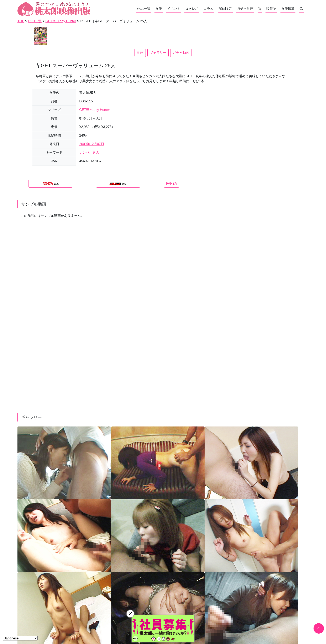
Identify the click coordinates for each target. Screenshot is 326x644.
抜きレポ (192, 9)
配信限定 (225, 9)
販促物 (271, 9)
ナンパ (84, 152)
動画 (140, 53)
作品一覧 (144, 9)
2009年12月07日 (92, 144)
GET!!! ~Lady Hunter (94, 110)
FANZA (172, 183)
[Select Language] (20, 638)
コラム (209, 9)
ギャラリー (158, 53)
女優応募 (288, 9)
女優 (159, 9)
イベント (174, 9)
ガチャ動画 (245, 9)
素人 (96, 152)
